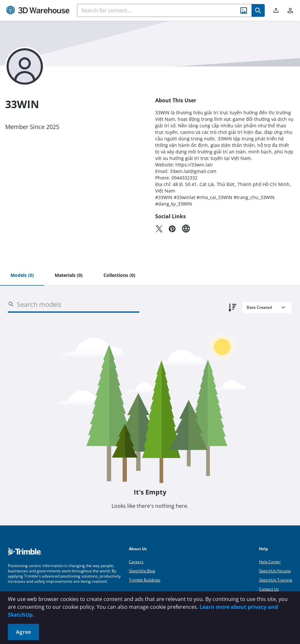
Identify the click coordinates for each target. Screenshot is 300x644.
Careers (136, 562)
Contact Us (269, 589)
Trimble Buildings (145, 580)
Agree (23, 632)
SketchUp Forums (275, 571)
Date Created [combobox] (259, 307)
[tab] (22, 276)
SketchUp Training (276, 580)
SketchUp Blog (142, 571)
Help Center (270, 562)
